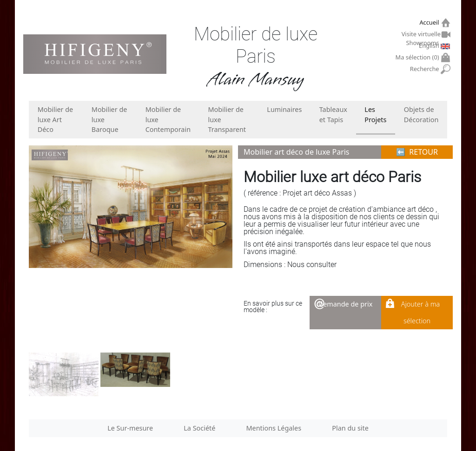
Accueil (430, 23)
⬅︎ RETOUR (417, 152)
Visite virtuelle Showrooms (422, 35)
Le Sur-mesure (130, 428)
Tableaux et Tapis (333, 114)
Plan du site (350, 428)
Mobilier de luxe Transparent (227, 119)
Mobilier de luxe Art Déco (56, 119)
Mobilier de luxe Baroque (109, 119)
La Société (199, 428)
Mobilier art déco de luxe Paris (297, 152)
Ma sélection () (419, 57)
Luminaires (284, 109)
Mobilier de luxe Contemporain (168, 119)
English (430, 46)
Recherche (426, 69)
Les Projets (375, 114)
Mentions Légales (274, 428)
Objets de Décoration (421, 114)
